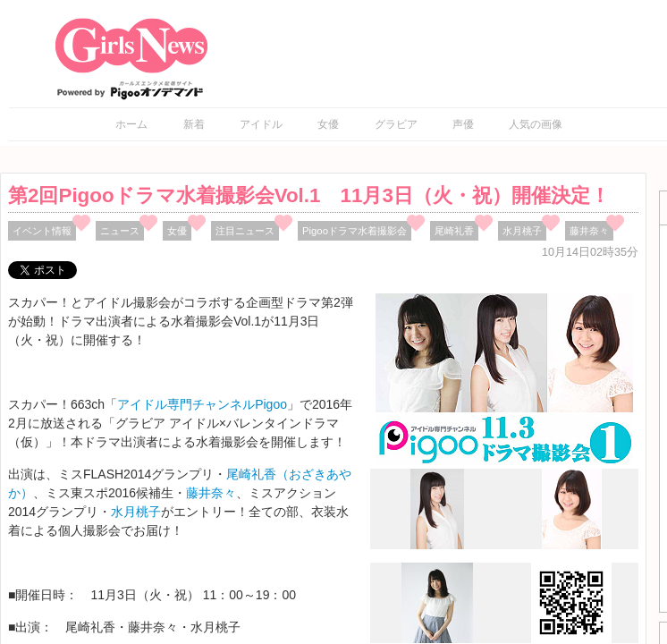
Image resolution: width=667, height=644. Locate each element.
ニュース (120, 231)
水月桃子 (522, 231)
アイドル (261, 124)
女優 (328, 124)
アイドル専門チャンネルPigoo (202, 404)
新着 (194, 124)
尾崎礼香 (454, 231)
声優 (463, 124)
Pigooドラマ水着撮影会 (355, 231)
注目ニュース (245, 231)
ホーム (131, 124)
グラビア (396, 124)
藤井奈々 (589, 231)
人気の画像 (536, 124)
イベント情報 (42, 231)
